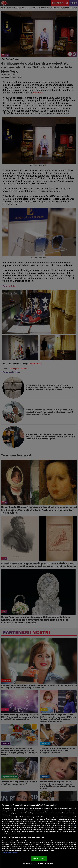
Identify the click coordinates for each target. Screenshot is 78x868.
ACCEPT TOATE (39, 858)
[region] (39, 835)
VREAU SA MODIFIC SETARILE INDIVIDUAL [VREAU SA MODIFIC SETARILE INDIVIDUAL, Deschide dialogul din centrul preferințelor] (38, 863)
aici (74, 825)
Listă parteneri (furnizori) (10, 852)
